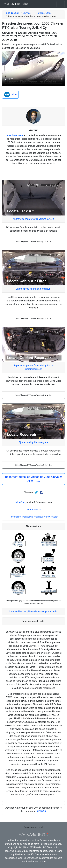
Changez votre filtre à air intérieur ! (34, 289)
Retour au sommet (33, 827)
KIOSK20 (41, 811)
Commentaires (34, 510)
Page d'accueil (12, 13)
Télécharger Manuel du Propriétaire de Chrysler (34, 517)
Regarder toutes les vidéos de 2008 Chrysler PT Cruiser (33, 479)
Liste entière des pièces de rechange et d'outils (34, 611)
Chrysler (27, 13)
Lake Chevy (21, 502)
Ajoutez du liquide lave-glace (33, 442)
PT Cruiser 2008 (43, 13)
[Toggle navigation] (61, 4)
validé (10, 95)
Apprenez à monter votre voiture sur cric (33, 219)
